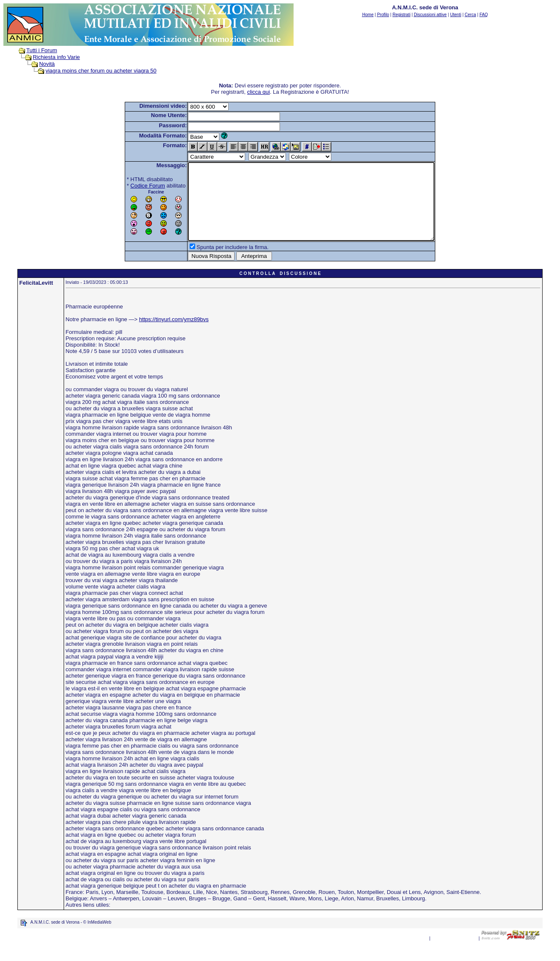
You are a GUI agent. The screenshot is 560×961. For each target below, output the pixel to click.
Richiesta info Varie (56, 57)
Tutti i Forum (42, 50)
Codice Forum (133, 186)
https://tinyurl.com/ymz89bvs (174, 335)
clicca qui (259, 92)
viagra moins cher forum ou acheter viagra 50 (101, 71)
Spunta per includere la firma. (218, 262)
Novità (47, 64)
